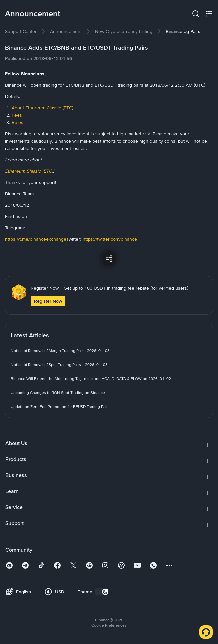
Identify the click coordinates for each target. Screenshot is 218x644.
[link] (21, 31)
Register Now (48, 301)
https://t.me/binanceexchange (36, 239)
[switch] (102, 592)
